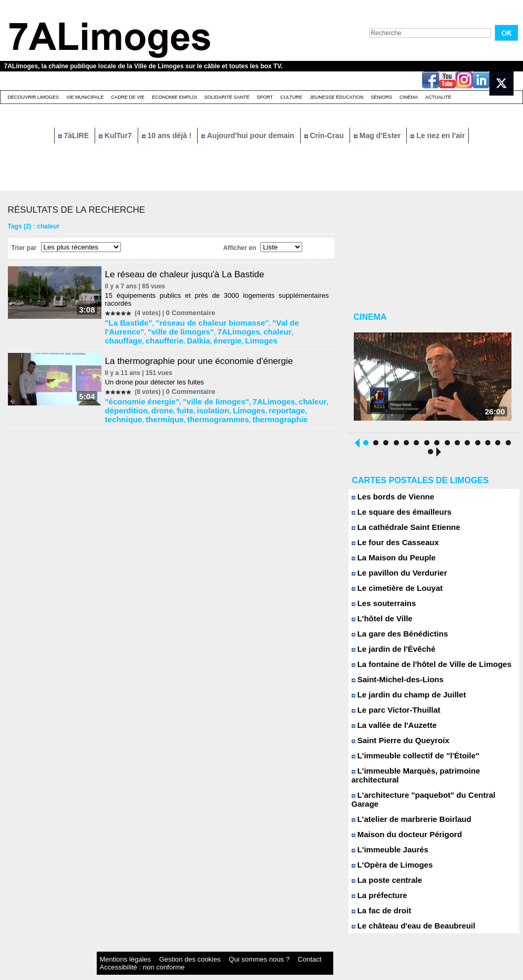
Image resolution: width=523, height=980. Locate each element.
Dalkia (279, 329)
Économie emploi (175, 97)
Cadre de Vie (128, 97)
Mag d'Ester (378, 135)
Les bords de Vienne (388, 501)
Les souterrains (380, 607)
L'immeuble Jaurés (386, 836)
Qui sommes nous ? (206, 946)
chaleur (188, 329)
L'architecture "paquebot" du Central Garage (428, 790)
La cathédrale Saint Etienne (399, 531)
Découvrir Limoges (34, 97)
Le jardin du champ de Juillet (402, 699)
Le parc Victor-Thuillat (391, 714)
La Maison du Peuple (389, 562)
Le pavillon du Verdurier (394, 577)
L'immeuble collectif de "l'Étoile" (408, 760)
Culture (291, 97)
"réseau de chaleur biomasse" (196, 321)
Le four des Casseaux (390, 546)
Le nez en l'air (438, 135)
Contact (240, 946)
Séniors (381, 97)
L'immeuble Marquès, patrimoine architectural (430, 775)
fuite (137, 402)
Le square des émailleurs (396, 516)
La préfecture (377, 882)
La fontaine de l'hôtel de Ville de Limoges (422, 668)
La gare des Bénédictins (394, 638)
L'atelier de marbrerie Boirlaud (404, 805)
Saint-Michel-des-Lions (392, 684)
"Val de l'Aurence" (272, 321)
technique (254, 402)
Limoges (122, 336)
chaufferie (251, 329)
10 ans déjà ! (168, 135)
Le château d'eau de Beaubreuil (406, 912)
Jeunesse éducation (336, 97)
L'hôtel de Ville (379, 623)
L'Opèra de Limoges (388, 851)
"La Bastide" (128, 321)
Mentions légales (117, 946)
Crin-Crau (325, 135)
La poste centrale (383, 866)
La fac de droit (378, 897)
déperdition (309, 395)
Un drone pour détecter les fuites (159, 377)
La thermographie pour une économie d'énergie (209, 356)
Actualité (438, 97)
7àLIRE (75, 135)
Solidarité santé (227, 97)
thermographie (184, 410)
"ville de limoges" (199, 395)
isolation (160, 402)
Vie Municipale (85, 97)
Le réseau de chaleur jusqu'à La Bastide (194, 274)
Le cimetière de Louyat (392, 592)
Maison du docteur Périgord (400, 821)
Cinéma (409, 97)
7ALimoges (156, 329)
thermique (287, 402)
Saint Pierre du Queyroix (395, 744)
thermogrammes (134, 410)
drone (118, 402)
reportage (221, 402)
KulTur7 (116, 135)
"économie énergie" (139, 395)
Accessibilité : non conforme (282, 946)
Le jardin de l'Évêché (389, 653)
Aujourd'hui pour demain (249, 135)
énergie (303, 329)
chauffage (217, 329)
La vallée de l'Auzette (389, 729)
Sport (265, 97)
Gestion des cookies (160, 946)
